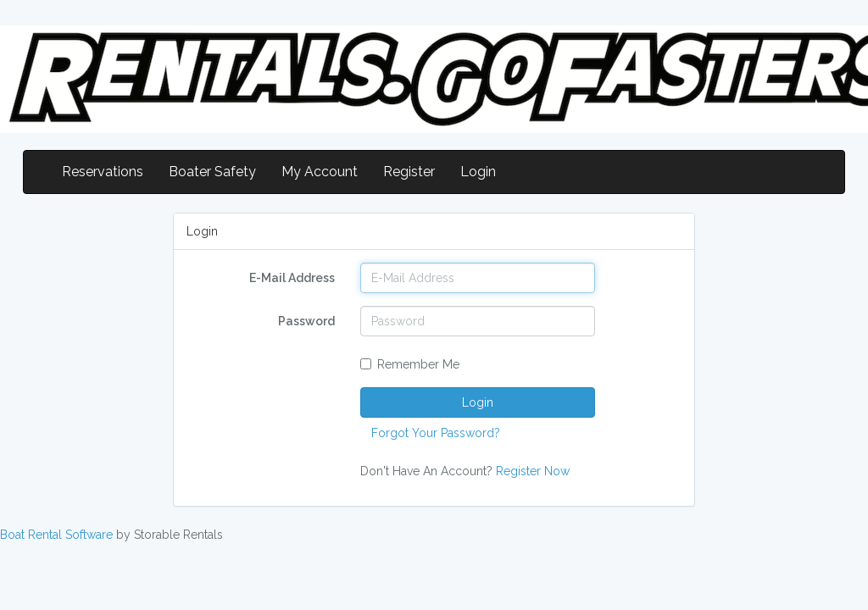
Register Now (533, 471)
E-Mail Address (292, 278)
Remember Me (410, 364)
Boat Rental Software (56, 535)
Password (306, 321)
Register (409, 172)
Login (478, 172)
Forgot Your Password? (436, 433)
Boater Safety (212, 172)
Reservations (103, 172)
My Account (320, 172)
